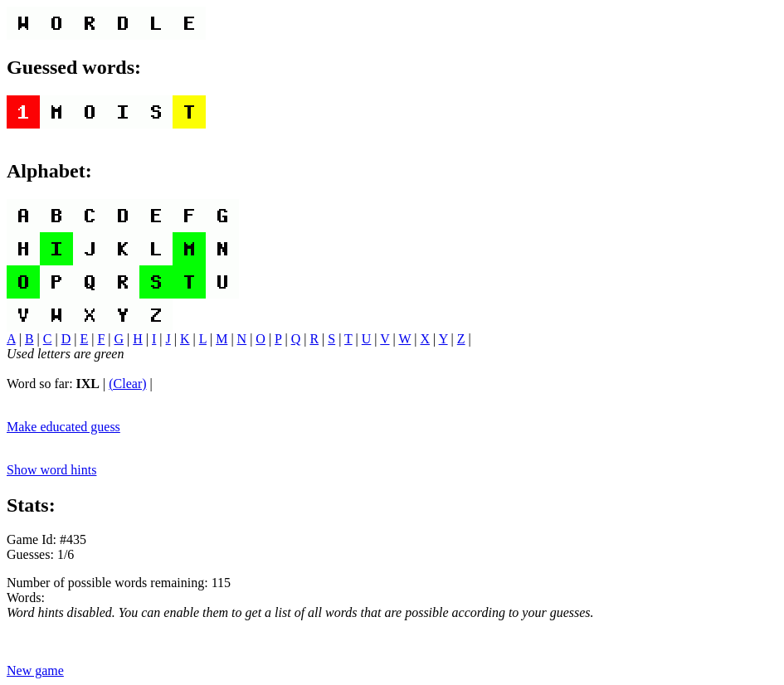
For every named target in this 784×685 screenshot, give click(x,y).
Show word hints (51, 470)
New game (35, 670)
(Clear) (127, 384)
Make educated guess (63, 427)
